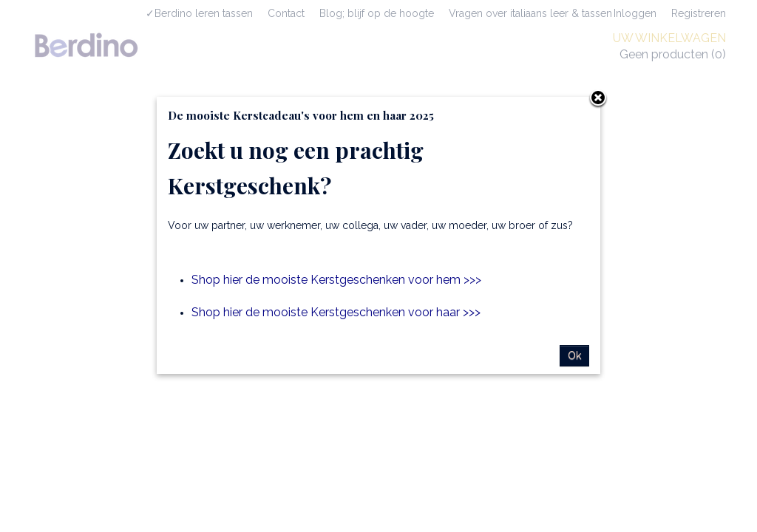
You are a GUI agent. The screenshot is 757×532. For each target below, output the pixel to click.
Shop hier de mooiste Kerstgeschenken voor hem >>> (336, 280)
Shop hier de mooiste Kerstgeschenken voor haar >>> (336, 312)
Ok (574, 355)
